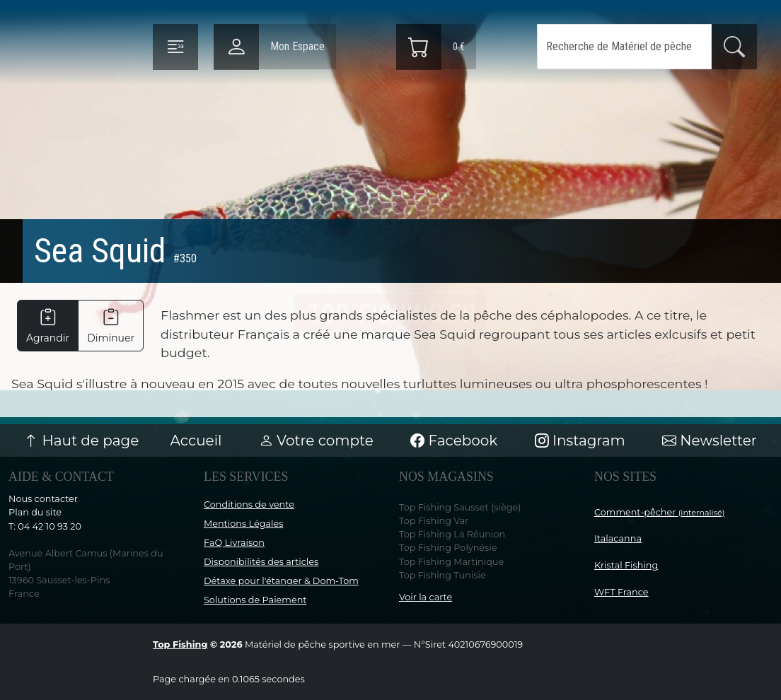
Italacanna (618, 538)
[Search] (624, 47)
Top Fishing (180, 644)
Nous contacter (43, 499)
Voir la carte (426, 597)
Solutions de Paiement (255, 600)
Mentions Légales (243, 524)
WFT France (621, 592)
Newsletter (710, 441)
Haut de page (81, 441)
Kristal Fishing (626, 565)
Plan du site (35, 512)
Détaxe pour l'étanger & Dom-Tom (281, 581)
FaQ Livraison (234, 543)
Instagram (580, 441)
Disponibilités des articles (261, 562)
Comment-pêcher (660, 512)
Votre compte (316, 441)
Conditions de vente (249, 504)
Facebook (454, 441)
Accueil (196, 441)
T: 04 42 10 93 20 (45, 526)
